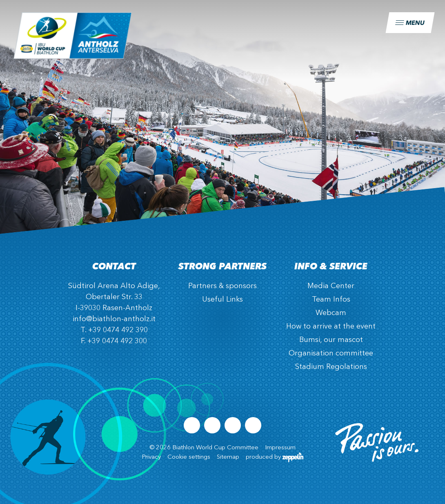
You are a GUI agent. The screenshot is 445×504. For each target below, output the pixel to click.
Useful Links (222, 300)
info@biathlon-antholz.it (114, 319)
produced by (275, 457)
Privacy (151, 457)
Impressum (280, 448)
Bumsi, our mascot (331, 340)
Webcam (331, 313)
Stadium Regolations (331, 367)
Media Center (331, 286)
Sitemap (228, 457)
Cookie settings (189, 457)
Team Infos (331, 300)
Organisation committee (331, 353)
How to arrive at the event (331, 326)
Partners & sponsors (222, 286)
